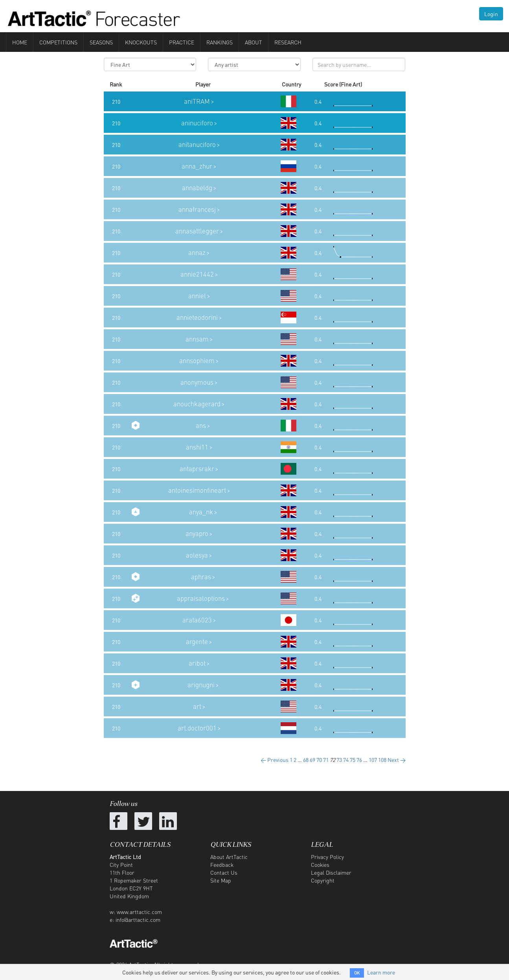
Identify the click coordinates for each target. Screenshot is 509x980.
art (197, 706)
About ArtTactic (229, 857)
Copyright (323, 880)
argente (197, 641)
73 (339, 760)
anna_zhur (197, 166)
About (254, 42)
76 (359, 760)
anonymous (197, 382)
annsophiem (197, 361)
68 (306, 760)
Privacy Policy (327, 857)
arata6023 (197, 620)
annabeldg (197, 188)
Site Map (221, 880)
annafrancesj (197, 209)
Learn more (381, 972)
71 (326, 760)
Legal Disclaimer (331, 872)
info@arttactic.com (138, 919)
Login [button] (491, 14)
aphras (201, 577)
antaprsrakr (197, 469)
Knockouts (141, 42)
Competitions (58, 42)
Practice (182, 42)
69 (312, 760)
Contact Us (224, 872)
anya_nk (201, 512)
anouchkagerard (197, 404)
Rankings (220, 42)
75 (353, 760)
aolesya (197, 555)
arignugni (201, 685)
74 (346, 760)
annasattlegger (197, 231)
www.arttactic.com (139, 912)
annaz (197, 252)
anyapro (197, 533)
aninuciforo (197, 123)
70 (319, 760)
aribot (197, 663)
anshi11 (197, 447)
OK (357, 973)
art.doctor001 (197, 728)
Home (20, 42)
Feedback (222, 864)
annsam (197, 339)
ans (201, 425)
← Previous (275, 760)
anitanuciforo (197, 144)
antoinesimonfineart (197, 490)
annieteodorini (197, 317)
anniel (197, 296)
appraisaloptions (201, 598)
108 (382, 760)
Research (288, 42)
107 (373, 760)
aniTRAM (197, 101)
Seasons (101, 42)
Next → (397, 760)
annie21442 (197, 274)
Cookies (320, 864)
